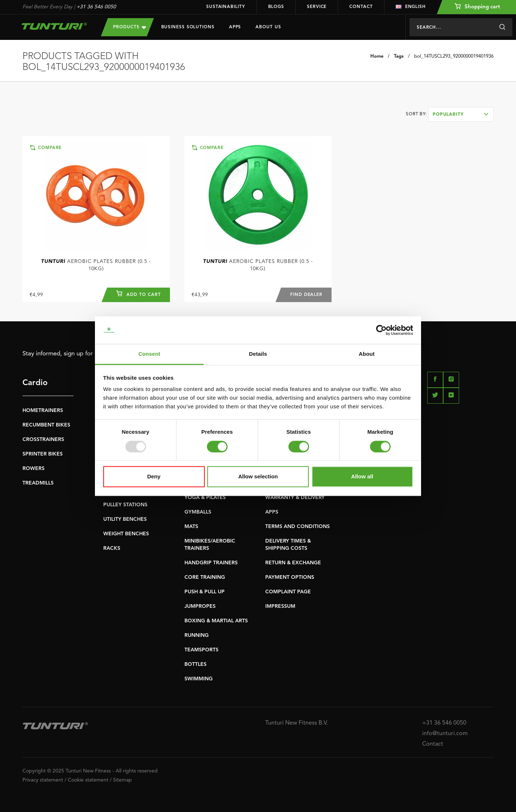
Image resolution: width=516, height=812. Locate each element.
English (411, 7)
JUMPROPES (200, 606)
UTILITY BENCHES (125, 519)
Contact (361, 7)
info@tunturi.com (445, 734)
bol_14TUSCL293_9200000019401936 (454, 56)
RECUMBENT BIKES (46, 425)
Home (377, 56)
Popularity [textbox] (448, 115)
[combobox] (461, 114)
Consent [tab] (149, 354)
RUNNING (197, 635)
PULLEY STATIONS (125, 505)
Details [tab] (258, 354)
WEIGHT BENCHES (126, 534)
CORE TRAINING (205, 577)
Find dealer (306, 295)
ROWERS (34, 469)
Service (317, 7)
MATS (191, 527)
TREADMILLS (38, 483)
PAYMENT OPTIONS (290, 577)
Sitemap (122, 780)
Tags (399, 56)
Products (129, 27)
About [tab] (367, 354)
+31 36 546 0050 (96, 7)
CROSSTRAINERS (43, 440)
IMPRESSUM (280, 606)
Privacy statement (43, 780)
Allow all (362, 477)
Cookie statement (88, 780)
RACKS (112, 548)
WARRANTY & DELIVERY (295, 498)
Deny (154, 477)
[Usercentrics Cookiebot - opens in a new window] (381, 330)
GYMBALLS (198, 512)
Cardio (35, 383)
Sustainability (226, 7)
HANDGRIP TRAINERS (211, 563)
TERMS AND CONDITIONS (297, 527)
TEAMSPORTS (201, 650)
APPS (272, 512)
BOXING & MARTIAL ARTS (216, 621)
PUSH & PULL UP (205, 592)
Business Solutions (188, 27)
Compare (46, 148)
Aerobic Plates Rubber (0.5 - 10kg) (96, 265)
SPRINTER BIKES (43, 454)
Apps (235, 27)
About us (268, 27)
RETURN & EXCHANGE (293, 563)
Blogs (276, 7)
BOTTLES (195, 664)
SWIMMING (199, 679)
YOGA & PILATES (205, 498)
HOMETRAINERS (43, 411)
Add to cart (138, 294)
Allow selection (258, 477)
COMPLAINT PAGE (288, 592)
